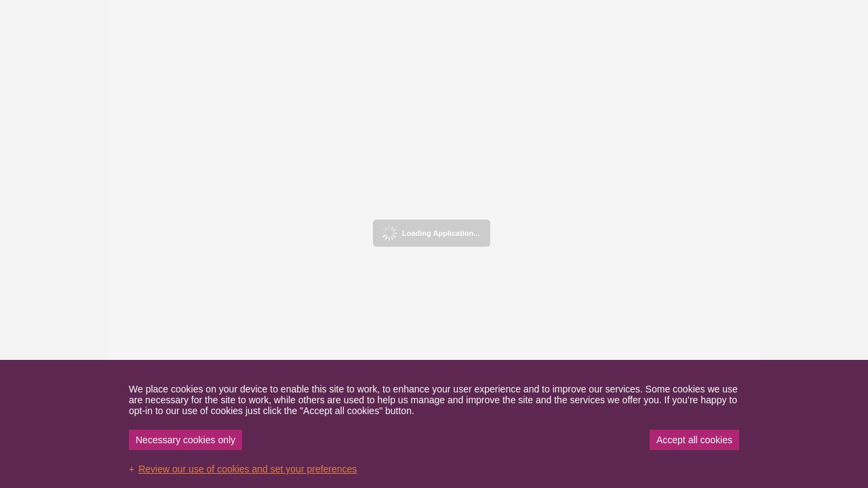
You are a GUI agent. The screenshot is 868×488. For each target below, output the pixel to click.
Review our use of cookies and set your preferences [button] (248, 469)
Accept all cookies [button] (694, 440)
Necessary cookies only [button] (185, 440)
